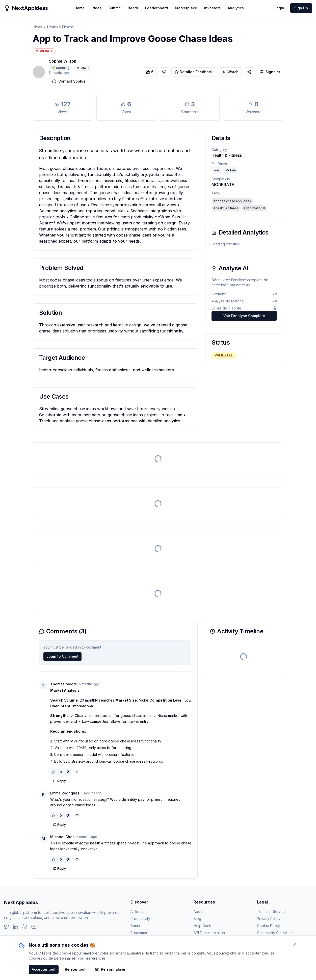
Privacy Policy (269, 919)
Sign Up (301, 8)
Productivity (140, 919)
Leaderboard (156, 8)
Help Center (204, 926)
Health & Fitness (60, 27)
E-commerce (141, 933)
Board (133, 8)
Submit (115, 8)
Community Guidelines (275, 933)
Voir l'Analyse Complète (244, 316)
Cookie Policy (269, 926)
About (199, 911)
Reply (60, 781)
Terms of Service (271, 911)
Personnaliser (110, 969)
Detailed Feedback (194, 72)
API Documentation (209, 933)
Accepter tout (44, 969)
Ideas (97, 8)
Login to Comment (62, 656)
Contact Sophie (69, 81)
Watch (230, 72)
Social (136, 926)
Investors (212, 8)
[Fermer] (295, 944)
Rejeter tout (75, 969)
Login (279, 8)
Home (80, 8)
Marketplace (186, 8)
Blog (197, 919)
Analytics (236, 8)
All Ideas (137, 911)
